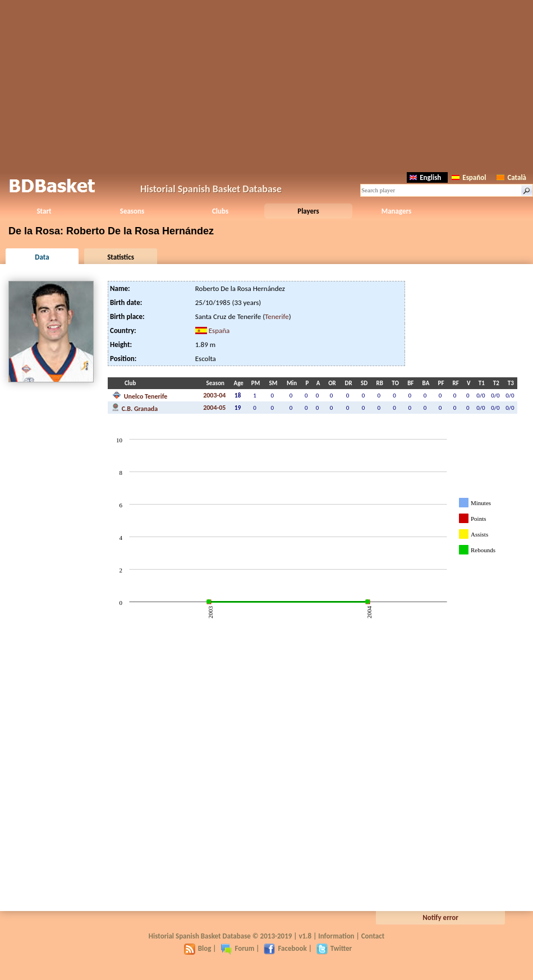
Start (44, 211)
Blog (198, 948)
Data (42, 257)
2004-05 (214, 408)
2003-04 (214, 395)
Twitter (334, 948)
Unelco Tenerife (140, 395)
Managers (396, 211)
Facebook (285, 948)
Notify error (440, 917)
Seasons (132, 211)
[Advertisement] (267, 84)
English (425, 177)
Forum (237, 948)
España (219, 330)
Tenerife (277, 316)
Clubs (220, 211)
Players (308, 211)
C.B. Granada (135, 408)
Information (336, 936)
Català (511, 177)
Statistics (121, 257)
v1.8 (305, 936)
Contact (373, 936)
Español (469, 177)
